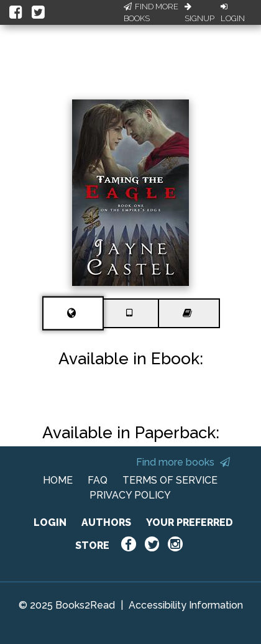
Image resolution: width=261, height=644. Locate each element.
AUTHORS (106, 522)
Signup (199, 13)
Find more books (183, 462)
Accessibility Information (186, 605)
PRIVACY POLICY (130, 495)
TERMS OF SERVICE (170, 480)
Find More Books (151, 13)
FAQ (98, 480)
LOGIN (50, 522)
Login (233, 13)
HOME (58, 480)
